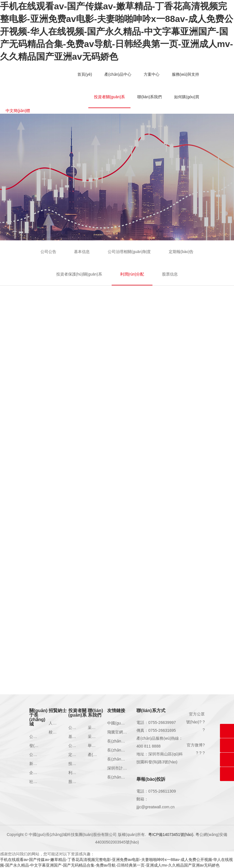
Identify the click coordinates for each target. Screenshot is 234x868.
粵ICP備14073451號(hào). (171, 835)
